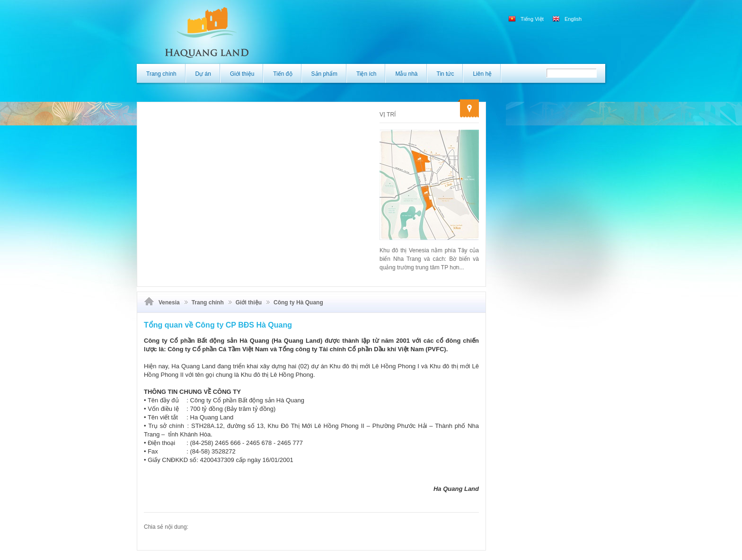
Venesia (169, 302)
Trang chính (208, 302)
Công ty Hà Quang (298, 302)
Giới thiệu (249, 302)
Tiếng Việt (527, 19)
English (567, 19)
